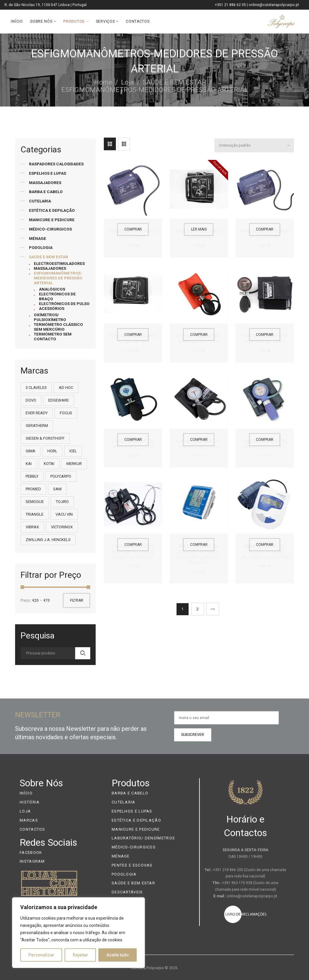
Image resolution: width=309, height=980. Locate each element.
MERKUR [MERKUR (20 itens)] (74, 464)
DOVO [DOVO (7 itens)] (31, 400)
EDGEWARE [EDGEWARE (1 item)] (59, 400)
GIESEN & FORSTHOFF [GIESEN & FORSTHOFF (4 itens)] (45, 438)
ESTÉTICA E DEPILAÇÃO (52, 210)
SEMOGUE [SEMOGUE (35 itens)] (35, 502)
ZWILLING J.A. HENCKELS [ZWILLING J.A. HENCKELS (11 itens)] (48, 540)
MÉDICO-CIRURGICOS (50, 229)
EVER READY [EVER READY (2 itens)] (37, 413)
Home (103, 82)
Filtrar (77, 600)
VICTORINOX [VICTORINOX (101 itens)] (62, 527)
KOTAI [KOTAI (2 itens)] (49, 464)
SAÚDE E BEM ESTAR (174, 82)
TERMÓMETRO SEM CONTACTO (53, 336)
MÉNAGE (38, 238)
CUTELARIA (40, 201)
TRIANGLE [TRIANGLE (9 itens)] (35, 514)
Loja (127, 82)
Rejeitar (80, 955)
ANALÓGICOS (52, 289)
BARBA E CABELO (46, 192)
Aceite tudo (118, 955)
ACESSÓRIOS (52, 308)
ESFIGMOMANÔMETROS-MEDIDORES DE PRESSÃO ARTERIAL (58, 278)
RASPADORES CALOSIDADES (56, 164)
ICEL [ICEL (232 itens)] (73, 451)
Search (83, 653)
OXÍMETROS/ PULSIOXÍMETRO (50, 317)
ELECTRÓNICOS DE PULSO (64, 304)
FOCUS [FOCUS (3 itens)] (66, 413)
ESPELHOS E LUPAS (48, 173)
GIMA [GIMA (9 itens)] (30, 451)
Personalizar (41, 955)
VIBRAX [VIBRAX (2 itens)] (32, 527)
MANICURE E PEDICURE (52, 220)
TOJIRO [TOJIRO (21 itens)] (62, 502)
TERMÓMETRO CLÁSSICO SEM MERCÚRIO (58, 327)
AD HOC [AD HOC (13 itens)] (66, 388)
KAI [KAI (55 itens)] (29, 464)
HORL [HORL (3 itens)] (52, 451)
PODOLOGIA (41, 247)
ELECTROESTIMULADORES (59, 263)
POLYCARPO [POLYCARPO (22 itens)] (61, 476)
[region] (78, 933)
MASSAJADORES (45, 183)
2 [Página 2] (198, 607)
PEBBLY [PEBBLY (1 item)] (32, 476)
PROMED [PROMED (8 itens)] (33, 489)
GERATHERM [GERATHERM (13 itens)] (37, 426)
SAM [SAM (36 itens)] (57, 489)
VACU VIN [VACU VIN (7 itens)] (64, 514)
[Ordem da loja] (254, 144)
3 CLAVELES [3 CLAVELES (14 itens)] (36, 388)
